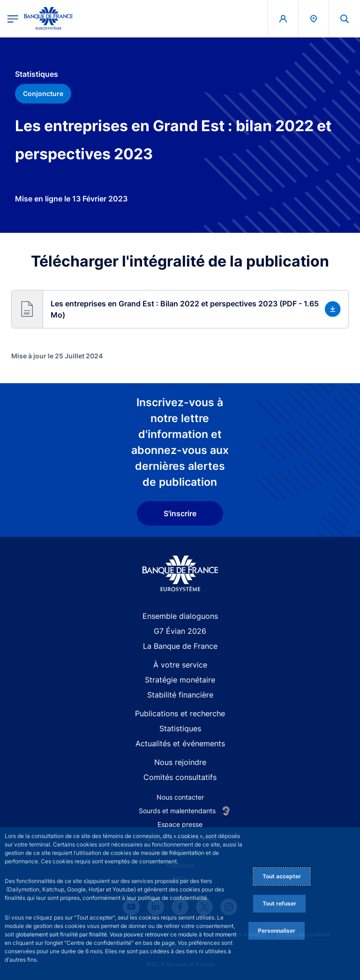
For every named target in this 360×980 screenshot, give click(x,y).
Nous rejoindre (180, 762)
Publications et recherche (180, 713)
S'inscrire (180, 513)
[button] (180, 309)
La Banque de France (180, 646)
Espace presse (180, 824)
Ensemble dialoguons (180, 616)
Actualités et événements (180, 743)
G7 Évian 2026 (180, 631)
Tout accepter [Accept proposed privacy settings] (282, 876)
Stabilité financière (180, 695)
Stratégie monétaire (180, 680)
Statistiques (180, 728)
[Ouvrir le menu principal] (13, 19)
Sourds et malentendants (177, 811)
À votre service (180, 665)
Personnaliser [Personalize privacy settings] (277, 931)
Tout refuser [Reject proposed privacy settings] (279, 903)
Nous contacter (180, 797)
